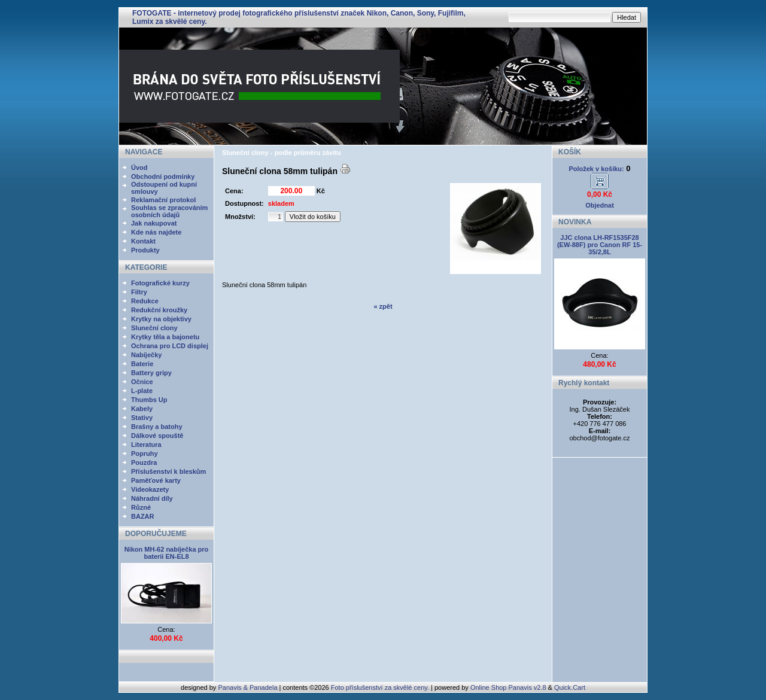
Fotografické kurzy (160, 283)
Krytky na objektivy (161, 319)
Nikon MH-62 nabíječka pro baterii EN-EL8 (167, 553)
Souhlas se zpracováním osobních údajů (169, 211)
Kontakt (143, 241)
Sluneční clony (154, 328)
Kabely (142, 409)
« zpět (383, 306)
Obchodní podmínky (163, 176)
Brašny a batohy (157, 427)
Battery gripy (151, 373)
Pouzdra (144, 462)
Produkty (145, 250)
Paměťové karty (156, 480)
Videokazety (150, 489)
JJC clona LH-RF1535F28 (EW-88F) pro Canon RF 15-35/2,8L (600, 245)
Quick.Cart (570, 687)
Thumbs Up (149, 400)
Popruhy (145, 454)
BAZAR (143, 516)
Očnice (142, 382)
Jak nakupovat (154, 223)
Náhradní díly (152, 498)
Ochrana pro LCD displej (170, 346)
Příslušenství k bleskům (168, 471)
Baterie (142, 364)
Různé (141, 507)
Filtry (139, 292)
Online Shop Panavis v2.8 (508, 687)
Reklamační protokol (163, 200)
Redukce (145, 301)
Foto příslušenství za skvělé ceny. (380, 687)
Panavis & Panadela (248, 687)
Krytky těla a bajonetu (165, 337)
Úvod (139, 168)
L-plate (142, 391)
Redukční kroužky (159, 310)
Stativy (142, 418)
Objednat (600, 205)
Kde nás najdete (156, 232)
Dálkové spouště (157, 436)
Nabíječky (146, 355)
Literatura (146, 445)
